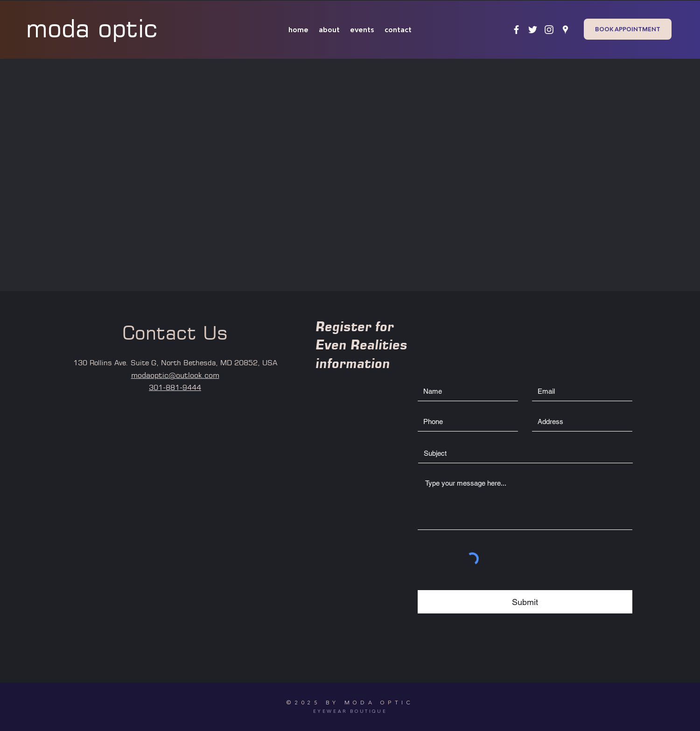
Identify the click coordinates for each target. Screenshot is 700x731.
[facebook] (516, 30)
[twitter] (533, 30)
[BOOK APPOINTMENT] (628, 29)
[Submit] (525, 602)
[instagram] (549, 30)
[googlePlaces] (565, 30)
